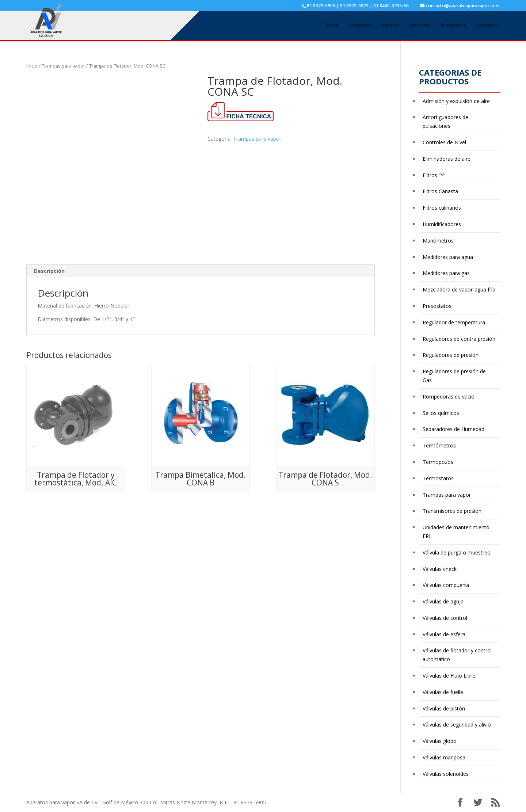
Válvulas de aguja (443, 601)
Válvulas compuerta (446, 585)
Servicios (420, 26)
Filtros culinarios (442, 208)
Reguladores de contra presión (459, 339)
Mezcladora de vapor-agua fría (459, 289)
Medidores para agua (448, 257)
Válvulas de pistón (444, 708)
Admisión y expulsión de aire (456, 101)
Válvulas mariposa (444, 757)
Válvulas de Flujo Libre (449, 676)
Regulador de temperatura (454, 322)
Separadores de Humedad (453, 429)
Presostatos (437, 306)
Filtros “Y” (434, 175)
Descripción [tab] (49, 271)
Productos (453, 26)
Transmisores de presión (452, 511)
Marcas (390, 26)
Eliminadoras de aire (447, 159)
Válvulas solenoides (446, 774)
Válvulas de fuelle (443, 692)
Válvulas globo (440, 741)
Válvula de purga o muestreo (457, 552)
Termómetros (439, 445)
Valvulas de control (445, 618)
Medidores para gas (446, 273)
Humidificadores (442, 224)
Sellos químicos (441, 413)
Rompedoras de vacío (449, 397)
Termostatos (438, 478)
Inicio (333, 26)
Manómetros (438, 241)
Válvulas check (440, 569)
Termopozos (438, 462)
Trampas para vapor (63, 66)
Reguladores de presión (451, 355)
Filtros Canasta (440, 191)
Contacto (488, 26)
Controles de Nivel (444, 142)
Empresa (360, 26)
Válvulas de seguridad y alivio (457, 725)
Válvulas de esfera (444, 634)
